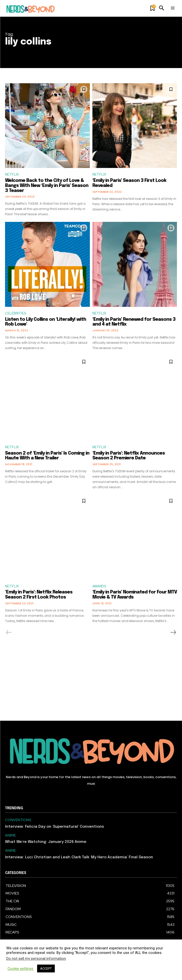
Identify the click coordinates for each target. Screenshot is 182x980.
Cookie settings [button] (20, 969)
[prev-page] (9, 632)
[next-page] (173, 632)
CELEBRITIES (16, 313)
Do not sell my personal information (36, 958)
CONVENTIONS (18, 820)
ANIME (10, 835)
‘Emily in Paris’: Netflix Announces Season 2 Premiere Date (129, 456)
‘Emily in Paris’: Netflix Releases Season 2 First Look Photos (39, 595)
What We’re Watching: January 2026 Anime (46, 842)
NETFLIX (12, 174)
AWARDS (99, 586)
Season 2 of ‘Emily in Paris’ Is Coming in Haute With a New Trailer (47, 456)
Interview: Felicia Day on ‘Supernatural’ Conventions (55, 827)
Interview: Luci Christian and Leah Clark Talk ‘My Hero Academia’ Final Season (79, 857)
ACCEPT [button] (46, 968)
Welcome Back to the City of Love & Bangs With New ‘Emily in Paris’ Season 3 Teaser (47, 186)
